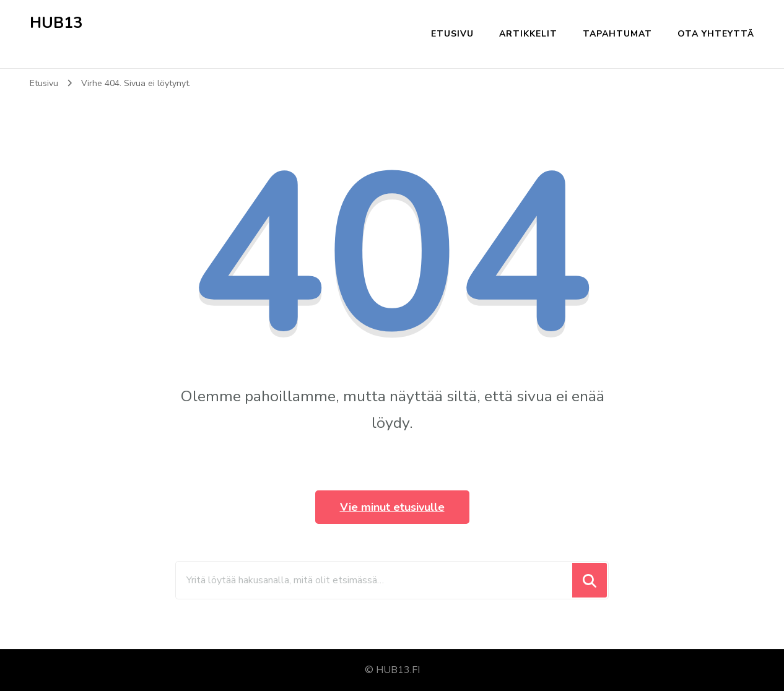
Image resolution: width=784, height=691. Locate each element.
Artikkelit (528, 34)
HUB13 (56, 23)
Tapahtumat (617, 34)
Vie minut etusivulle (392, 507)
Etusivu (452, 34)
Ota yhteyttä (716, 34)
